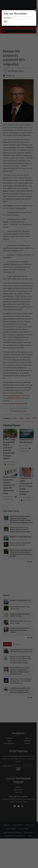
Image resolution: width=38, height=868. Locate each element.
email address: (8, 18)
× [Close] (36, 10)
